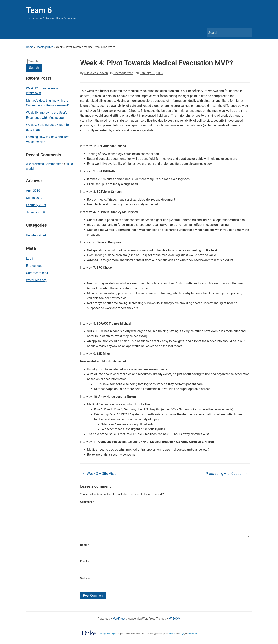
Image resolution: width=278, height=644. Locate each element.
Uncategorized (45, 47)
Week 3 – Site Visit (99, 474)
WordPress (119, 625)
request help (193, 640)
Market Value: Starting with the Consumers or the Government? (48, 103)
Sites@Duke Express (109, 640)
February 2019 (36, 205)
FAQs (182, 640)
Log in (30, 259)
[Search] (226, 33)
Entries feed (34, 266)
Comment (87, 502)
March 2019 (34, 198)
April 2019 (33, 191)
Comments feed (37, 273)
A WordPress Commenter (43, 164)
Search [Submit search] (247, 33)
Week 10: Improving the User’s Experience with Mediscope (47, 115)
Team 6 (39, 10)
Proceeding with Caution (227, 474)
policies (172, 640)
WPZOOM (174, 625)
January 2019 (35, 212)
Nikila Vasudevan (96, 73)
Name (85, 551)
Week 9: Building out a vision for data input (48, 127)
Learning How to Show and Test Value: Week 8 (48, 139)
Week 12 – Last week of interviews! (42, 91)
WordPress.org (36, 280)
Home (30, 47)
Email (84, 568)
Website (85, 584)
